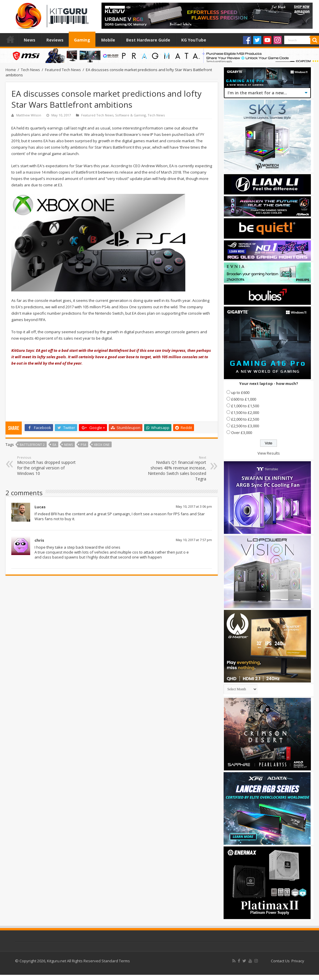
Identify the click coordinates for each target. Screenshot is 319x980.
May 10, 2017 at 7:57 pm (194, 540)
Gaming (82, 40)
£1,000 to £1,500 (245, 406)
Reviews (55, 40)
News (30, 40)
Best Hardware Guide (148, 40)
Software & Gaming (130, 115)
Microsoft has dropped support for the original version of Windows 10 (47, 466)
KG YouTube (194, 40)
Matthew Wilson (29, 115)
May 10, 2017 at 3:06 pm (194, 506)
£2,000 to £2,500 (245, 419)
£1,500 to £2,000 (245, 412)
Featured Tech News (63, 70)
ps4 (83, 445)
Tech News (30, 70)
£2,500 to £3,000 (245, 426)
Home (10, 39)
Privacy (298, 961)
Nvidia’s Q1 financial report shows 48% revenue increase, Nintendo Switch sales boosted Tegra (176, 468)
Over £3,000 (242, 433)
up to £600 (240, 392)
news (68, 445)
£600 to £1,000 (244, 399)
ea (54, 445)
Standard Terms (116, 961)
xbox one (102, 445)
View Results (269, 453)
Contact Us (280, 961)
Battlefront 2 (32, 445)
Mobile (108, 40)
